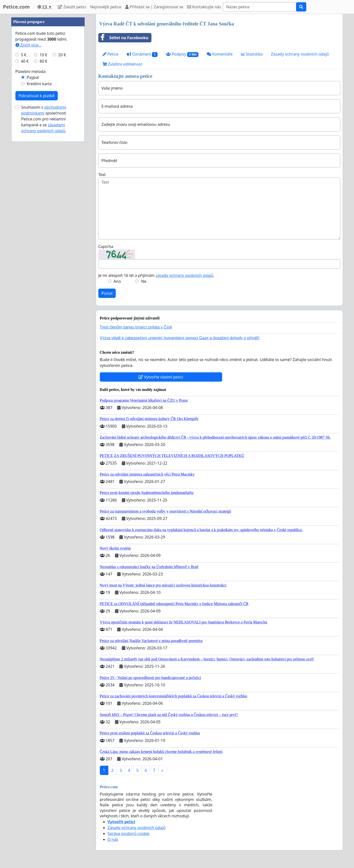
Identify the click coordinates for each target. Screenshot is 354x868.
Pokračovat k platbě (37, 243)
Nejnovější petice (106, 7)
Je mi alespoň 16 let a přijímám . (156, 275)
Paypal (33, 224)
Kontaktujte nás (204, 7)
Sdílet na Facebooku (124, 38)
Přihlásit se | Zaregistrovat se (154, 7)
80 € (44, 208)
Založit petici (72, 7)
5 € (23, 202)
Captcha (106, 246)
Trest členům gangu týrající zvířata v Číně (136, 327)
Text (102, 175)
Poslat (107, 293)
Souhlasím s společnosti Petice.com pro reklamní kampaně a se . (44, 266)
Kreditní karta (39, 231)
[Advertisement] (48, 87)
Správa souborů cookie (129, 833)
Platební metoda (31, 218)
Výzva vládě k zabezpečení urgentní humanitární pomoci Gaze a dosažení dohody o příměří (180, 338)
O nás (113, 839)
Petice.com (16, 7)
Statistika (252, 54)
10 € (44, 202)
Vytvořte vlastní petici (161, 377)
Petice (110, 54)
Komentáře (220, 54)
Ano (117, 281)
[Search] (260, 7)
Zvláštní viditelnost (122, 64)
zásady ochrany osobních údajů (184, 275)
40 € (25, 208)
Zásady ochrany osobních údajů (300, 54)
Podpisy (182, 54)
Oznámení (142, 54)
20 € (62, 202)
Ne (144, 281)
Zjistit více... (29, 192)
